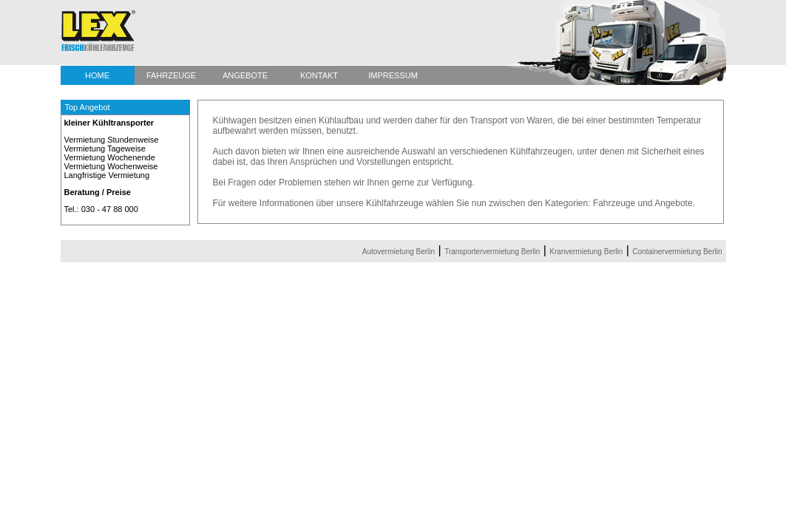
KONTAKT (319, 75)
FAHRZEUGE (171, 75)
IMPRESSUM (393, 75)
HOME (97, 75)
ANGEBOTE (245, 75)
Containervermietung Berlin (677, 252)
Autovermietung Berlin (399, 252)
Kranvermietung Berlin (586, 252)
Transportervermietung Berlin (492, 252)
